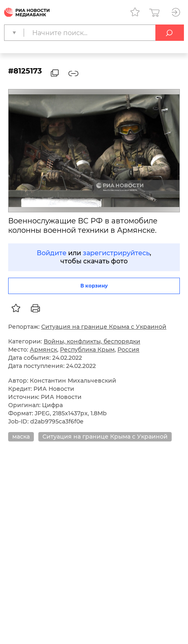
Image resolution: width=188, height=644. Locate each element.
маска (21, 437)
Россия (128, 350)
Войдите (52, 253)
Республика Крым (87, 350)
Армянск (43, 350)
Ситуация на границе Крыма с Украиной (104, 327)
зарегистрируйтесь (116, 253)
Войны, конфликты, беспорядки (92, 341)
